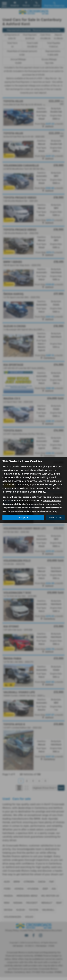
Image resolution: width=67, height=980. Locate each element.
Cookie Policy (37, 492)
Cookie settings (55, 518)
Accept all (23, 518)
